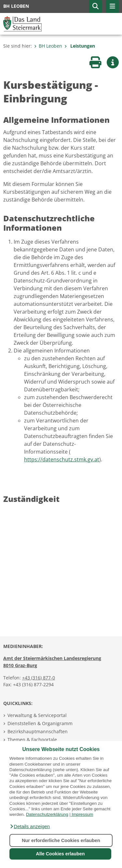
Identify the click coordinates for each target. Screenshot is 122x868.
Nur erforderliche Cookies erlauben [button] (61, 840)
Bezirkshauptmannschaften (38, 731)
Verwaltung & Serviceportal (37, 715)
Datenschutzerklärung (47, 814)
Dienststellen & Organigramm (40, 723)
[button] (30, 827)
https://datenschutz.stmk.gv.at (62, 459)
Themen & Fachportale (32, 740)
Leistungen (80, 46)
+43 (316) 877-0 (39, 678)
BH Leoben (48, 46)
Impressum (82, 814)
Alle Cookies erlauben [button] (60, 854)
